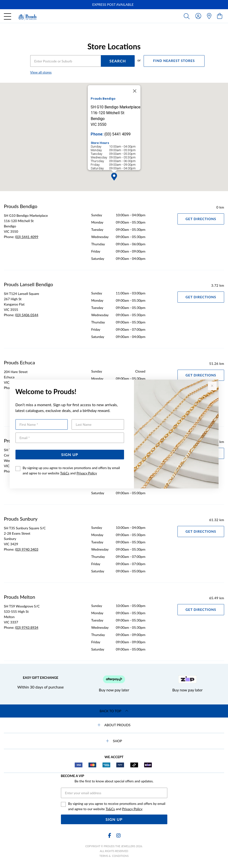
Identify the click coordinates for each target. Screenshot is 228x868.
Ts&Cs (65, 473)
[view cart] (220, 16)
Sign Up (70, 454)
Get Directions (201, 219)
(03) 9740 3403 (27, 549)
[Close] (135, 91)
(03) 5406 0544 (27, 315)
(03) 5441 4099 (27, 237)
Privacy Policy (87, 473)
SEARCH (118, 61)
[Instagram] (118, 835)
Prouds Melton (19, 597)
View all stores (41, 72)
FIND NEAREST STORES (174, 61)
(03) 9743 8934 (27, 627)
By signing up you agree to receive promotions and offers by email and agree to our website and (71, 470)
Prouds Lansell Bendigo (28, 284)
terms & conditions (114, 856)
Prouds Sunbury (21, 519)
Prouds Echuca (19, 362)
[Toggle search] (188, 16)
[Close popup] (212, 386)
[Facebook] (110, 835)
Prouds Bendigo (21, 206)
